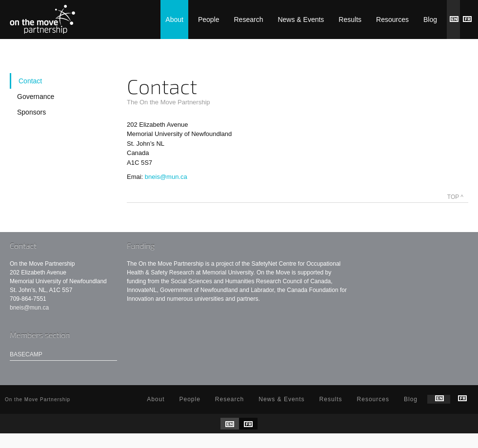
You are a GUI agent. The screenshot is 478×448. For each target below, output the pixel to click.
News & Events (301, 19)
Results (350, 19)
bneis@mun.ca (166, 177)
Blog (430, 19)
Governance (36, 97)
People (209, 19)
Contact (30, 81)
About (174, 19)
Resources (392, 19)
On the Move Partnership (42, 19)
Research (249, 19)
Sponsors (31, 112)
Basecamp (26, 354)
